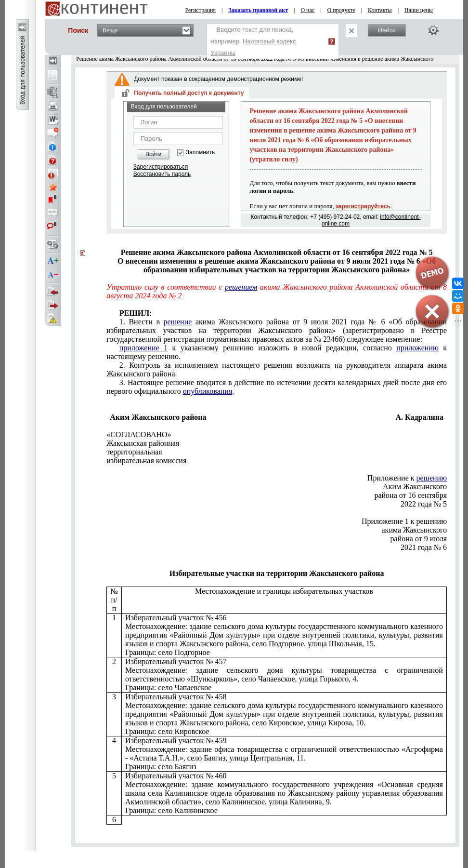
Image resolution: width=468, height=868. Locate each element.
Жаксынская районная (143, 443)
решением (241, 287)
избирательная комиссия (146, 461)
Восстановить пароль (162, 174)
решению (432, 478)
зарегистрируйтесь (363, 206)
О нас (307, 10)
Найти (387, 30)
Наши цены (419, 10)
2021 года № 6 (424, 547)
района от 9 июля (419, 539)
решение (178, 322)
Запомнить (200, 153)
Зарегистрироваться (161, 167)
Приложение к (407, 478)
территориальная (134, 452)
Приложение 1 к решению (404, 521)
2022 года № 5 (424, 504)
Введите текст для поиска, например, (253, 41)
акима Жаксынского (415, 530)
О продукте (341, 10)
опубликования (208, 391)
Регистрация (200, 10)
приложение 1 (143, 348)
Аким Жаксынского (415, 487)
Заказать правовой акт (258, 10)
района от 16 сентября (410, 495)
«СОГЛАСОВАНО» (139, 434)
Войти (154, 154)
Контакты (380, 10)
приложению (417, 348)
